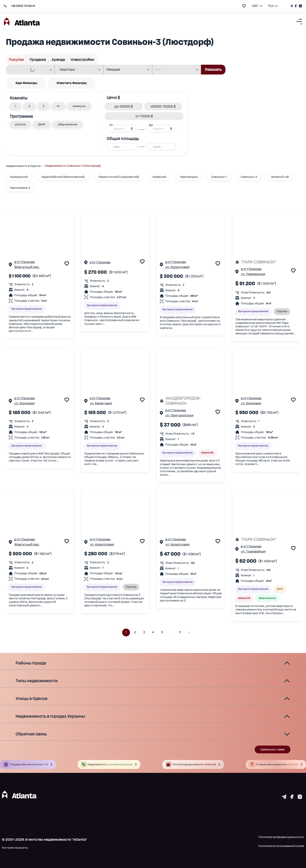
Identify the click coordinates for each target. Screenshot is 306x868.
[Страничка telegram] (284, 798)
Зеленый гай (280, 177)
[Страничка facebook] (292, 798)
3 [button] (144, 632)
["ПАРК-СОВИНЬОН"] (266, 262)
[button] (16, 106)
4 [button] (153, 632)
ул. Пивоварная (253, 274)
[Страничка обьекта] (10, 265)
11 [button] (180, 632)
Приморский (19, 177)
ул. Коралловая (177, 267)
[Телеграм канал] (292, 6)
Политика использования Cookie (281, 846)
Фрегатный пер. (27, 267)
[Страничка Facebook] (296, 6)
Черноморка (189, 177)
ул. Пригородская (179, 415)
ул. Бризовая (24, 403)
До (151, 125)
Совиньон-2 (249, 177)
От (111, 125)
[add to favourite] (244, 6)
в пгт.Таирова (25, 262)
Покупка (16, 60)
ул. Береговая (101, 403)
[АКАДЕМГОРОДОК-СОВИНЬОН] (191, 401)
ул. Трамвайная (253, 551)
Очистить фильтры (72, 83)
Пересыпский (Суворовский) (119, 177)
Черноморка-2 (20, 188)
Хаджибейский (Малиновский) (63, 177)
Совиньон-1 (219, 177)
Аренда (58, 60)
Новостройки (82, 60)
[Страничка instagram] (300, 798)
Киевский (159, 177)
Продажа (38, 60)
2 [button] (135, 632)
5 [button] (162, 632)
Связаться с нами (273, 749)
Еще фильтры (26, 83)
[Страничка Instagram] (300, 6)
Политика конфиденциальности (281, 837)
